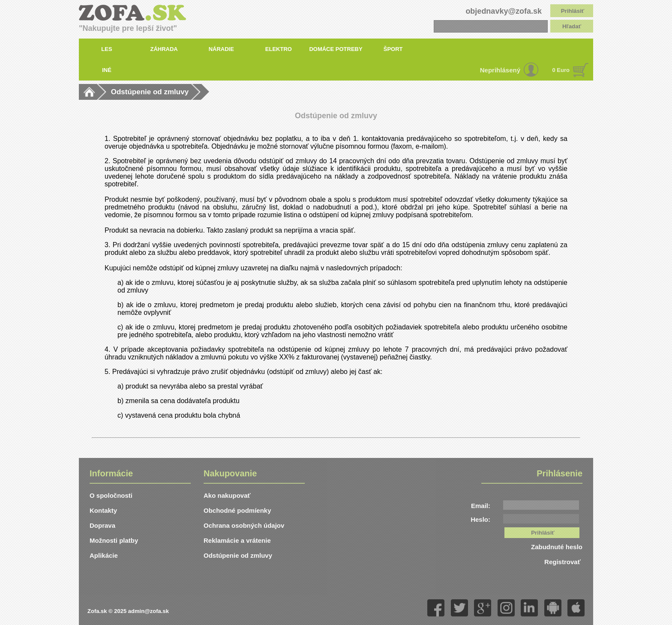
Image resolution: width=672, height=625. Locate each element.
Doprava (102, 525)
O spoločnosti (111, 495)
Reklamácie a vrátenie (237, 540)
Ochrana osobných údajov (244, 525)
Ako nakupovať (227, 495)
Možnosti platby (114, 540)
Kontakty (103, 510)
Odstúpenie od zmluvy (150, 92)
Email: (481, 506)
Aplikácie (104, 555)
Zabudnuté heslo (557, 547)
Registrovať (563, 562)
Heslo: (480, 519)
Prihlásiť (573, 11)
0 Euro (561, 70)
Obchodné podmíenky (237, 510)
